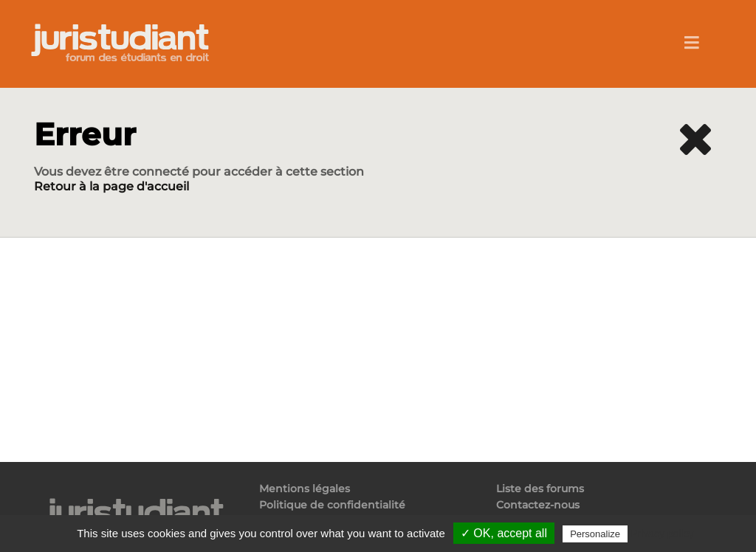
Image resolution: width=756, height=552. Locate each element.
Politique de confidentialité (332, 505)
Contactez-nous (538, 505)
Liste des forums (540, 489)
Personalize (595, 534)
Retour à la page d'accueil (111, 186)
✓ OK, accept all (504, 533)
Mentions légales (305, 489)
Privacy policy (662, 534)
